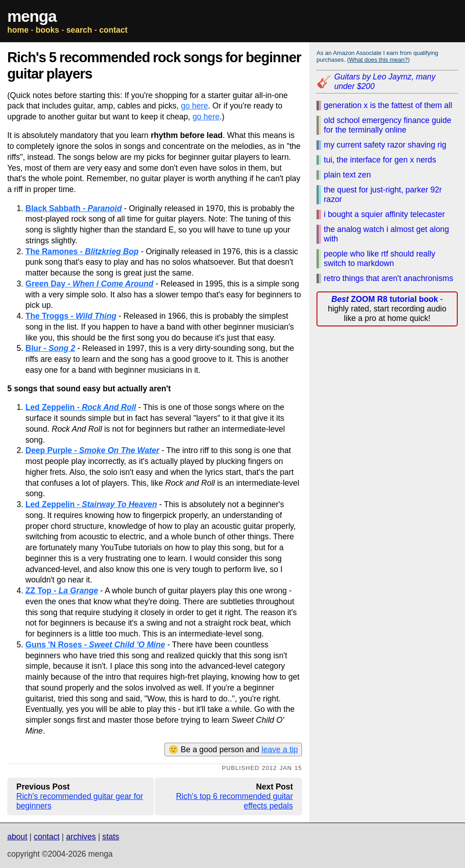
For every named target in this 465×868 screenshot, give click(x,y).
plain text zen (347, 175)
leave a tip (280, 750)
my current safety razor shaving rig (385, 145)
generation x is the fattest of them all (388, 105)
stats (111, 837)
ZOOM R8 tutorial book (385, 299)
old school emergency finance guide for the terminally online (388, 125)
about (17, 837)
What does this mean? (378, 60)
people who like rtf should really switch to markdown (379, 259)
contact (113, 30)
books (48, 30)
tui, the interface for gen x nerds (380, 160)
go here (194, 106)
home (18, 30)
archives (81, 837)
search (79, 30)
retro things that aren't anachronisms (388, 278)
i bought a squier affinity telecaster (384, 214)
